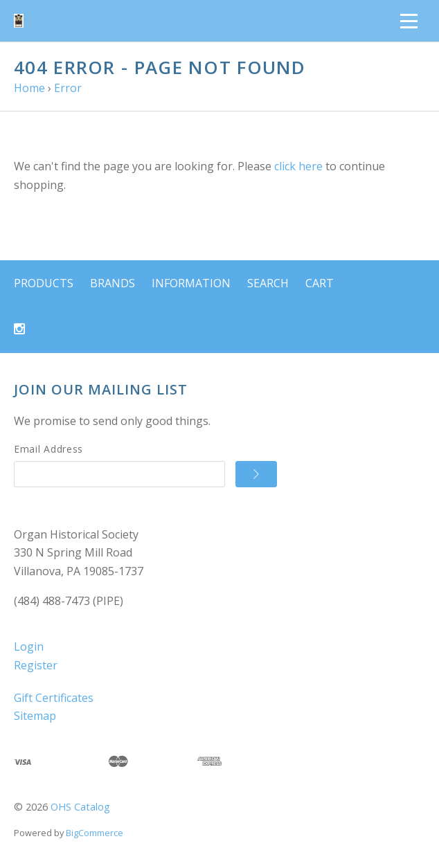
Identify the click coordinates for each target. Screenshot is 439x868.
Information (191, 283)
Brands (113, 283)
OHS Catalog (80, 807)
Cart (320, 283)
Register (36, 665)
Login (29, 647)
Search (268, 283)
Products (44, 283)
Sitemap (35, 716)
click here (298, 166)
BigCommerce (95, 833)
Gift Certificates (54, 698)
